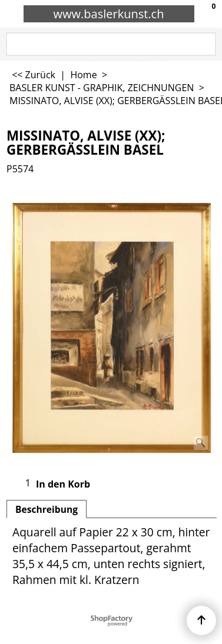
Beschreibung (47, 509)
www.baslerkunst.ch (109, 14)
